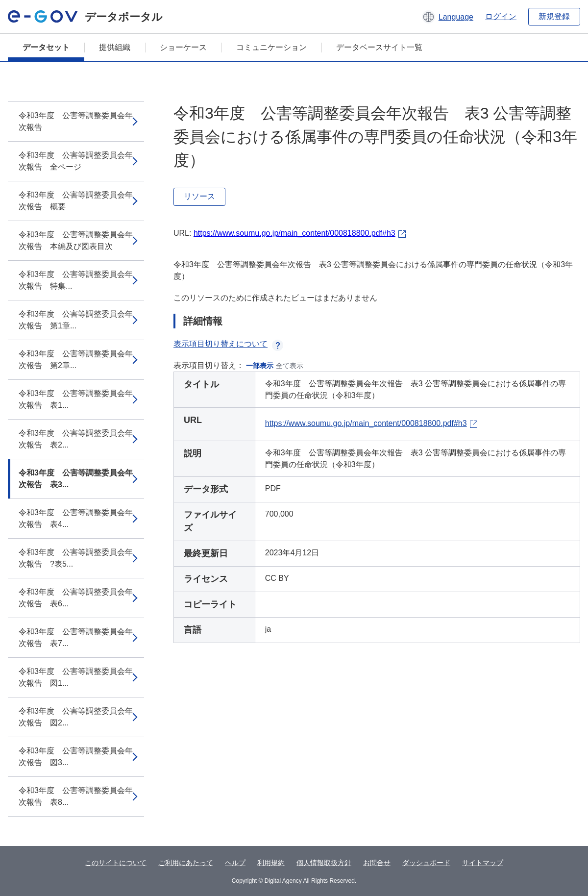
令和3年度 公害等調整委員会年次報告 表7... (76, 637)
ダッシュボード (426, 863)
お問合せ (377, 863)
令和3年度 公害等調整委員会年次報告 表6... (76, 598)
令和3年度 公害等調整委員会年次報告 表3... (76, 479)
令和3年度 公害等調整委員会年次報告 (76, 121)
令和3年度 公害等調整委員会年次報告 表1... (76, 399)
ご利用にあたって (186, 863)
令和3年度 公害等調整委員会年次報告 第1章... (76, 320)
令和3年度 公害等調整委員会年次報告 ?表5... (76, 558)
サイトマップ (483, 863)
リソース (199, 196)
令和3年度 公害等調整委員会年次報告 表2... (76, 439)
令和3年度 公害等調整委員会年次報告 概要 (76, 201)
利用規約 (271, 863)
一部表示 (260, 366)
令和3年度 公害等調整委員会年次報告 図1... (76, 677)
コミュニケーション (271, 47)
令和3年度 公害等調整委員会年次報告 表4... (76, 518)
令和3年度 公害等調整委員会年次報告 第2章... (76, 360)
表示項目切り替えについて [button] (228, 344)
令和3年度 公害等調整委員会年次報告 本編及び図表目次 (76, 240)
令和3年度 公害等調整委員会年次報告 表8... (76, 796)
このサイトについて (116, 863)
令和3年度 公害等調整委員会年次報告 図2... (76, 717)
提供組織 (115, 47)
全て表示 (290, 366)
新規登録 (554, 16)
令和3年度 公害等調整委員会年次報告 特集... (76, 280)
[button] (448, 17)
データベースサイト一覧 (379, 47)
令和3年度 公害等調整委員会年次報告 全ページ (76, 161)
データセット (46, 47)
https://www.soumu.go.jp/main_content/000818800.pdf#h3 (294, 233)
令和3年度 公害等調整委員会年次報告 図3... (76, 757)
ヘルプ (235, 863)
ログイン (501, 16)
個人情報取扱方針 (324, 863)
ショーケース (183, 47)
